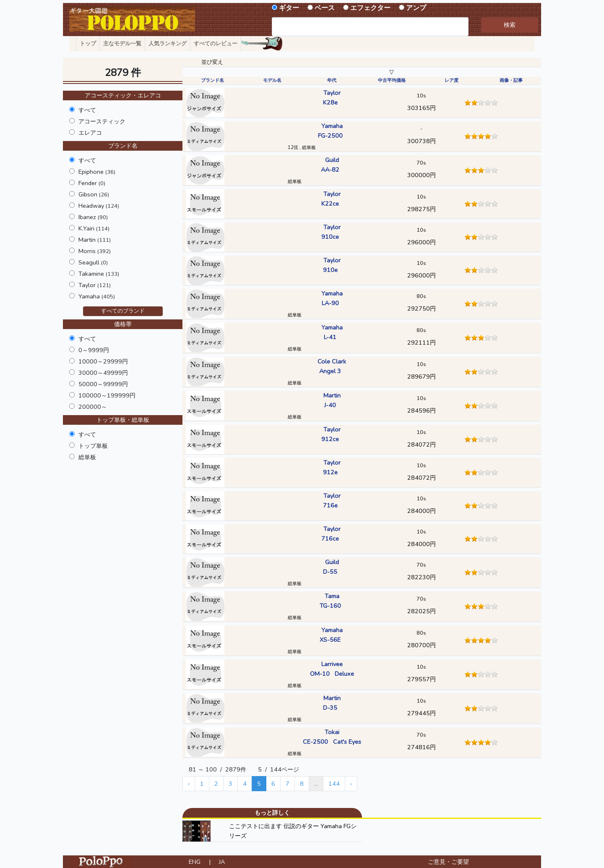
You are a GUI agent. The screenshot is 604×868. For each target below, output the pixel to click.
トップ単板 (93, 446)
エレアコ (90, 133)
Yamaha (97, 296)
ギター (289, 8)
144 (334, 784)
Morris (95, 251)
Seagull (93, 262)
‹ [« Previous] (189, 784)
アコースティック (102, 121)
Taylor (95, 285)
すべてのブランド (123, 311)
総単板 (87, 457)
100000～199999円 (107, 395)
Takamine (99, 274)
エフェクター (370, 8)
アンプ (416, 8)
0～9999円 (94, 350)
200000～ (93, 407)
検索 (510, 25)
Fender (92, 183)
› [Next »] (351, 784)
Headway (99, 206)
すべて (87, 110)
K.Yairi (94, 228)
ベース (325, 8)
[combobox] (370, 27)
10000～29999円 (103, 361)
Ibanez (93, 217)
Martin (95, 240)
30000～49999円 (103, 373)
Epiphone (97, 172)
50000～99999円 (103, 384)
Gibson (94, 194)
